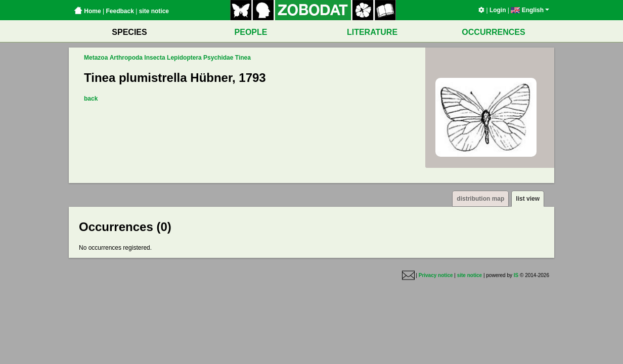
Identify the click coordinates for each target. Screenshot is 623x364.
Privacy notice (436, 275)
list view (528, 199)
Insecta (154, 58)
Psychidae (218, 58)
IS (516, 275)
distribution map (480, 199)
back (91, 99)
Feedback (120, 11)
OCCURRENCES (493, 32)
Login (498, 10)
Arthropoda (126, 58)
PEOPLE (251, 32)
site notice (154, 11)
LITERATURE (372, 32)
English (530, 10)
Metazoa (96, 58)
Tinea (243, 58)
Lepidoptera (184, 58)
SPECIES (129, 32)
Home (87, 11)
